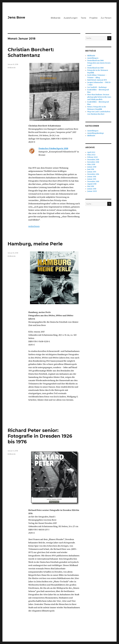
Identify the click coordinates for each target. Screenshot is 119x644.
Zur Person (106, 18)
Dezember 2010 (93, 182)
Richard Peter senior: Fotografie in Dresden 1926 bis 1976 (40, 436)
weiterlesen (34, 226)
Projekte (93, 18)
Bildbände (56, 18)
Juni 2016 (91, 169)
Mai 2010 (91, 186)
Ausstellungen (71, 18)
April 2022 (91, 152)
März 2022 (91, 155)
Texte (83, 18)
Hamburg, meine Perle (35, 244)
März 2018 (91, 164)
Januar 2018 (92, 167)
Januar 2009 (92, 191)
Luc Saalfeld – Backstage (97, 87)
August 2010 (92, 184)
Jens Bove (16, 17)
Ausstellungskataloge (96, 133)
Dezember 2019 (93, 160)
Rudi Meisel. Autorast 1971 (97, 80)
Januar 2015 (92, 172)
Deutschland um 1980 (95, 68)
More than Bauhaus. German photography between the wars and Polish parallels (99, 97)
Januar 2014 (92, 177)
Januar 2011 (92, 179)
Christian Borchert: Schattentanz (31, 52)
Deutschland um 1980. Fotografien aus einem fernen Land (99, 63)
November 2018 (93, 162)
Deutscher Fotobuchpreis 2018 (53, 148)
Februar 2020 (92, 157)
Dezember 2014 (93, 174)
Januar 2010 (92, 189)
